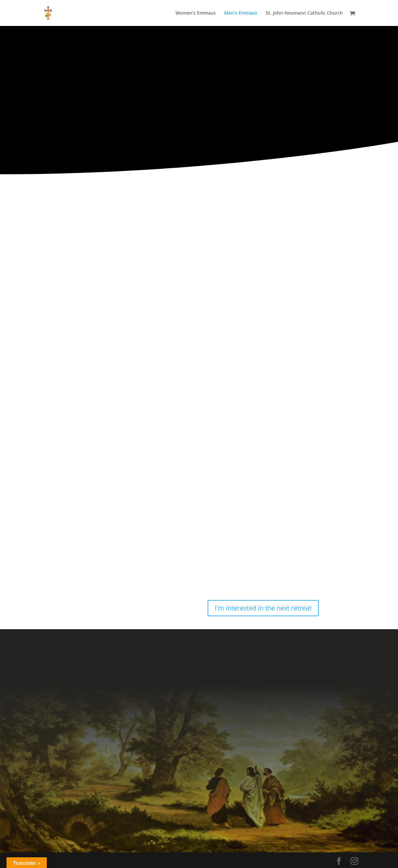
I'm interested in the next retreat (263, 608)
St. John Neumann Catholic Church (304, 13)
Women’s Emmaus (196, 13)
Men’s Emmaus (241, 13)
